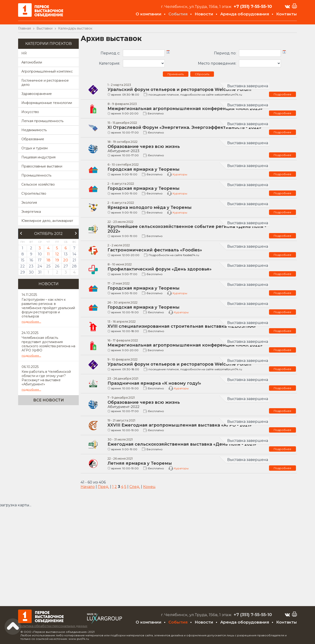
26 (57, 266)
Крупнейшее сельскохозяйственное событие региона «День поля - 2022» (187, 229)
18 (48, 260)
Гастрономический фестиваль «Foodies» (155, 250)
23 (31, 266)
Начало (88, 487)
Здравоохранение (37, 94)
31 (40, 272)
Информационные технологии (47, 103)
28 (74, 266)
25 (48, 266)
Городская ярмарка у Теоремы (144, 169)
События (178, 14)
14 (74, 254)
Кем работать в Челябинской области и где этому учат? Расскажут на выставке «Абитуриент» (46, 378)
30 (31, 272)
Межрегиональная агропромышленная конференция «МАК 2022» (185, 345)
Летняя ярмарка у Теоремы (140, 463)
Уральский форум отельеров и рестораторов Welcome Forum (179, 90)
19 (57, 260)
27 (66, 266)
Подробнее (282, 94)
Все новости (49, 400)
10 (40, 254)
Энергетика (31, 212)
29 (23, 272)
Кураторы (180, 174)
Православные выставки (42, 166)
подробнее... (31, 322)
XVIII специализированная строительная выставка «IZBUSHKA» (182, 326)
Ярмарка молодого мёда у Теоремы (150, 207)
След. (135, 487)
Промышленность (36, 175)
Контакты (287, 14)
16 (31, 260)
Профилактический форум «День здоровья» (160, 269)
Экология (29, 203)
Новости (204, 14)
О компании (149, 14)
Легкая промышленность (42, 121)
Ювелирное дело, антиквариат (47, 221)
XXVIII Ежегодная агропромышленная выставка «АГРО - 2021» (180, 425)
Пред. (103, 487)
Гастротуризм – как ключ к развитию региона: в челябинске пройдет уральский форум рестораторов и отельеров (48, 308)
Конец (149, 487)
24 (40, 266)
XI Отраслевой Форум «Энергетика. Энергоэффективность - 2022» (184, 127)
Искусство (30, 112)
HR (24, 53)
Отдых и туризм (34, 148)
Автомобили (32, 62)
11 (48, 254)
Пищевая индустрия (38, 157)
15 (23, 260)
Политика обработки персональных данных (53, 626)
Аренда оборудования (245, 14)
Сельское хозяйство (38, 184)
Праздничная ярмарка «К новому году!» (154, 383)
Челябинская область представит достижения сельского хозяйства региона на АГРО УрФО (48, 344)
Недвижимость (34, 130)
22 (23, 266)
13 (66, 254)
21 (74, 260)
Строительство (34, 194)
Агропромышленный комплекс (47, 71)
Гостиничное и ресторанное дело (45, 83)
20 (66, 260)
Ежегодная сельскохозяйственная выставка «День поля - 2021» (182, 444)
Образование (33, 139)
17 (40, 260)
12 (57, 254)
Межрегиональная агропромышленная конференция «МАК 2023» (185, 109)
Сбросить (202, 74)
